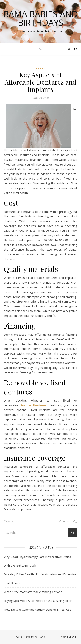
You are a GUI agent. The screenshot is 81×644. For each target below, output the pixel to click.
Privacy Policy (66, 637)
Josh (10, 521)
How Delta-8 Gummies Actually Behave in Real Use (38, 610)
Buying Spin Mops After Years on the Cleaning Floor (38, 601)
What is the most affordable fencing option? (33, 592)
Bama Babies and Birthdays (41, 18)
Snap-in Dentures (33, 405)
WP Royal (40, 637)
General (41, 69)
